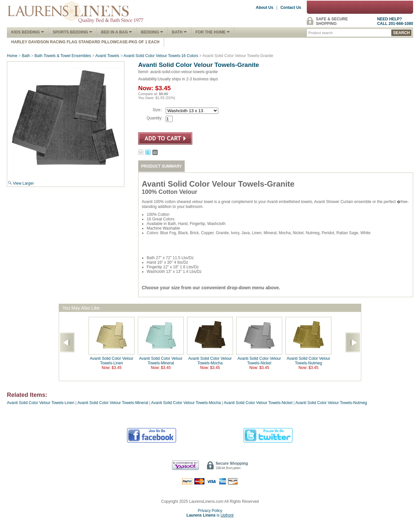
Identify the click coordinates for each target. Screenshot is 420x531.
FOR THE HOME (213, 32)
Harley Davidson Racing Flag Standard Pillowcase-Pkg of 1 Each (85, 42)
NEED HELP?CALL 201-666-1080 (395, 21)
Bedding (152, 32)
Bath (179, 32)
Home (12, 56)
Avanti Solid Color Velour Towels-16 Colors (161, 56)
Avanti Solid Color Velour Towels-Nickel (259, 361)
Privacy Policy (210, 511)
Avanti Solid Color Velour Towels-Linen (112, 361)
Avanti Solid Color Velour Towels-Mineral (161, 361)
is (210, 515)
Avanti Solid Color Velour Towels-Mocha (210, 361)
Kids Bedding (28, 32)
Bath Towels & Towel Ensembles (63, 56)
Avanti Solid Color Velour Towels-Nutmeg (309, 361)
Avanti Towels (107, 56)
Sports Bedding (73, 32)
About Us (265, 8)
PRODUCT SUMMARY (161, 166)
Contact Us (291, 8)
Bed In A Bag (116, 32)
